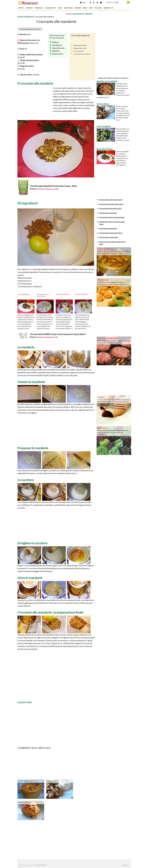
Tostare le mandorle (31, 382)
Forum (83, 2)
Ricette (21, 8)
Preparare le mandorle (33, 448)
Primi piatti (39, 8)
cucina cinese (52, 781)
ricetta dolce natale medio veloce (111, 233)
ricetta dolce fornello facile (109, 237)
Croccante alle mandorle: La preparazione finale (51, 612)
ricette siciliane (24, 802)
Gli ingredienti (28, 203)
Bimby (85, 8)
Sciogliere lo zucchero (33, 543)
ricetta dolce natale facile (108, 228)
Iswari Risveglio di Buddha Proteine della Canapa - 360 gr (53, 186)
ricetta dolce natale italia (108, 213)
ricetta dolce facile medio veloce (110, 208)
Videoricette (108, 8)
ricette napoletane (26, 781)
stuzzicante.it (79, 14)
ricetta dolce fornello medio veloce (111, 204)
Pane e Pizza (68, 8)
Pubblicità (125, 865)
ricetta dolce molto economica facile (112, 217)
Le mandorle (26, 347)
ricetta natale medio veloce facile (111, 200)
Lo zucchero (26, 480)
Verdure (78, 8)
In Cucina (98, 8)
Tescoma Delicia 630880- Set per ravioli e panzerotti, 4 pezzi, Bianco (58, 334)
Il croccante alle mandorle (35, 83)
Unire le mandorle (30, 578)
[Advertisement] (42, 14)
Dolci (60, 8)
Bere (91, 8)
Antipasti (29, 8)
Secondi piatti (51, 8)
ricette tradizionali (25, 17)
